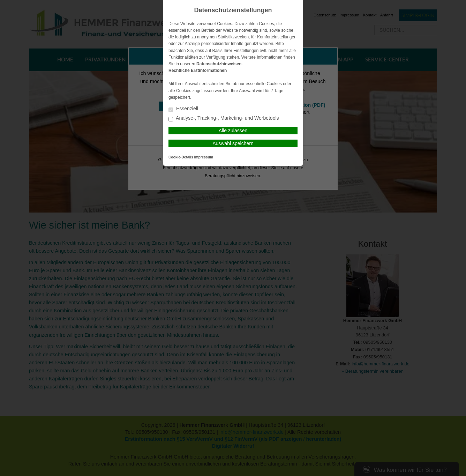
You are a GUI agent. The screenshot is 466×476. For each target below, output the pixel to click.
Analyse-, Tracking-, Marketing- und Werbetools (224, 118)
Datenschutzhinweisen (219, 64)
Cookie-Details (181, 157)
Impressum (204, 157)
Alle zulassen (233, 131)
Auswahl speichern (233, 143)
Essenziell (183, 109)
